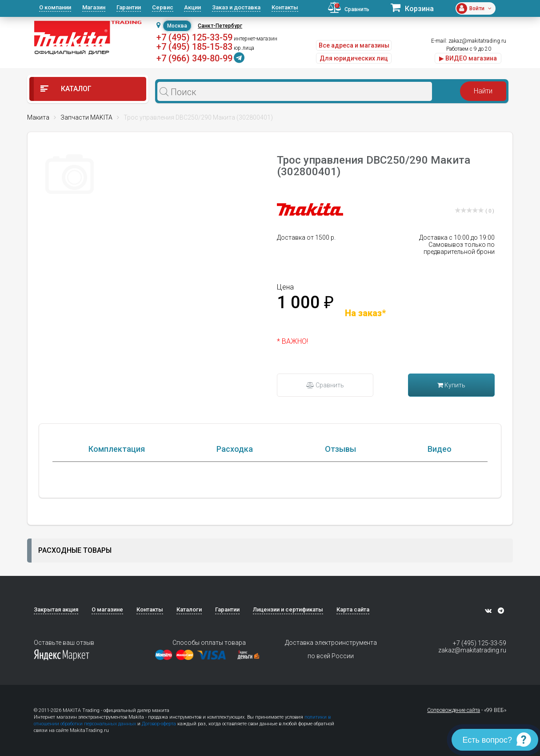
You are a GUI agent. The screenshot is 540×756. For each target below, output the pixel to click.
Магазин (94, 7)
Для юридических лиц (354, 58)
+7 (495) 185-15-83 (194, 47)
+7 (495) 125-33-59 (194, 37)
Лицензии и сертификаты (288, 610)
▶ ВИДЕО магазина (468, 58)
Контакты (285, 7)
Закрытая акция (56, 610)
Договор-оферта (159, 725)
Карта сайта (353, 610)
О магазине (107, 610)
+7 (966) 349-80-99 (194, 58)
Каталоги (189, 610)
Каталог (66, 89)
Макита (38, 117)
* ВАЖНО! (292, 341)
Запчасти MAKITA (86, 117)
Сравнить (325, 385)
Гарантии (129, 7)
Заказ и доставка (236, 7)
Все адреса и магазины (354, 45)
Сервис (163, 7)
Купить (451, 385)
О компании (55, 7)
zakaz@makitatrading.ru (477, 41)
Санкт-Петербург (220, 26)
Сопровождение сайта (454, 711)
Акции (192, 7)
